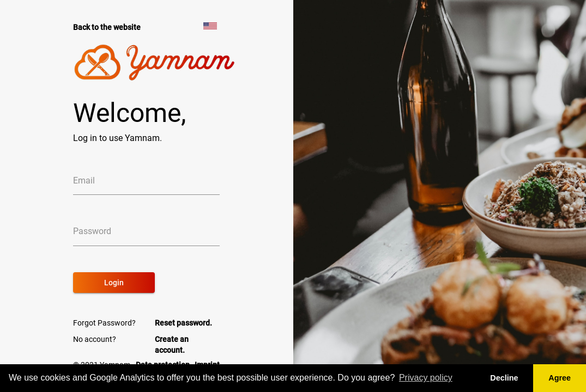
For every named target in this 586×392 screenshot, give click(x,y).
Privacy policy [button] (426, 378)
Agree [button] (560, 378)
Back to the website (107, 27)
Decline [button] (504, 378)
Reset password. (183, 323)
